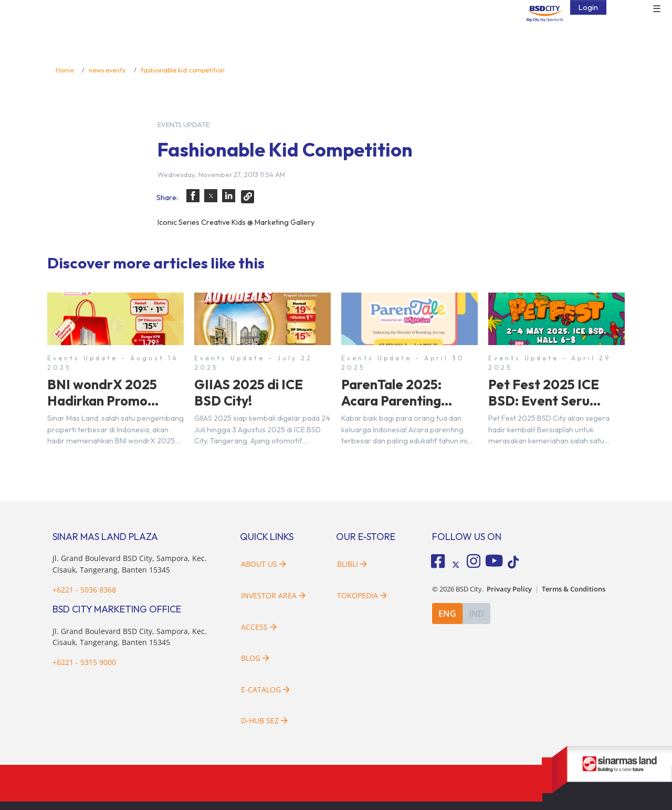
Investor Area (273, 595)
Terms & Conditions (574, 589)
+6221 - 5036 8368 (84, 590)
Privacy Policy (509, 589)
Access (259, 627)
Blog (255, 658)
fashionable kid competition (183, 70)
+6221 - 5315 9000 (84, 662)
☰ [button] (657, 9)
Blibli (352, 564)
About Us (264, 564)
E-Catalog (265, 689)
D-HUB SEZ (264, 720)
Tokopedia (362, 595)
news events (107, 70)
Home (65, 70)
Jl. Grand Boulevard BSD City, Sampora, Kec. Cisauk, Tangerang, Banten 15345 (130, 637)
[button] (193, 196)
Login (588, 7)
